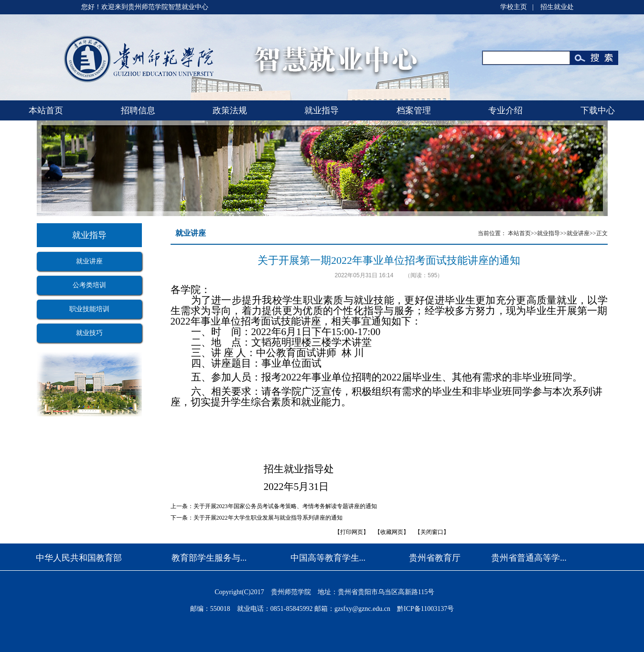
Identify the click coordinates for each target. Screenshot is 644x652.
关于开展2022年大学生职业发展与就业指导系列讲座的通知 (268, 518)
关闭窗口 (432, 532)
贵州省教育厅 (435, 558)
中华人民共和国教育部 (79, 558)
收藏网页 (392, 532)
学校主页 (514, 7)
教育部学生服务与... (209, 558)
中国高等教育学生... (328, 558)
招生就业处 (557, 7)
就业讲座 (89, 261)
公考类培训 (89, 285)
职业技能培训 (89, 309)
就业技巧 (89, 333)
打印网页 (352, 532)
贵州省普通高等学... (529, 558)
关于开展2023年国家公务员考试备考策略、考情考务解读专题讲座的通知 (285, 506)
